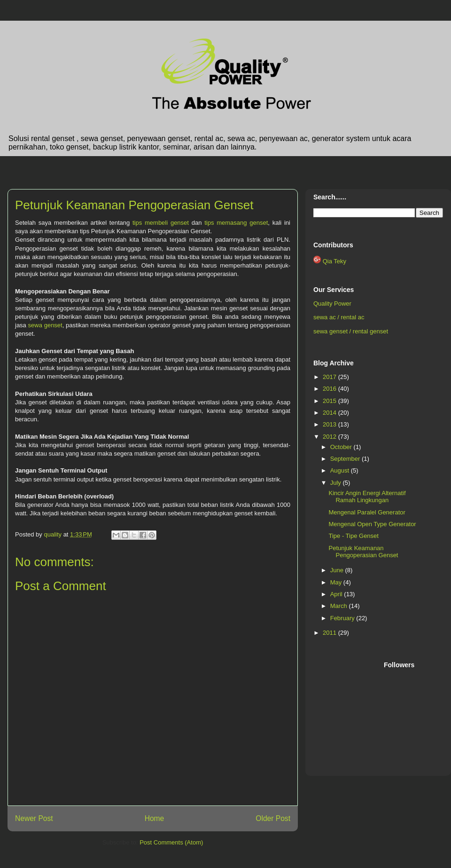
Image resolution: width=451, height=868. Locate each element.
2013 (330, 424)
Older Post (273, 818)
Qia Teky (334, 261)
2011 (330, 633)
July (337, 483)
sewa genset (45, 325)
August (341, 470)
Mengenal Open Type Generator (372, 524)
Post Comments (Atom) (171, 842)
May (337, 582)
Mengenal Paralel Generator (367, 512)
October (342, 447)
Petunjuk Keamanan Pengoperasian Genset (363, 552)
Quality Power (332, 304)
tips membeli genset (161, 223)
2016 (330, 389)
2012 (330, 437)
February (343, 618)
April (337, 594)
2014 (330, 413)
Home (155, 818)
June (338, 570)
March (340, 606)
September (346, 459)
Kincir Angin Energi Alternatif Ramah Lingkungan (367, 497)
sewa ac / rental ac (339, 317)
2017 (330, 377)
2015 (330, 401)
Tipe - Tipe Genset (353, 536)
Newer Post (34, 818)
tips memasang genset (236, 223)
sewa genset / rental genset (351, 331)
